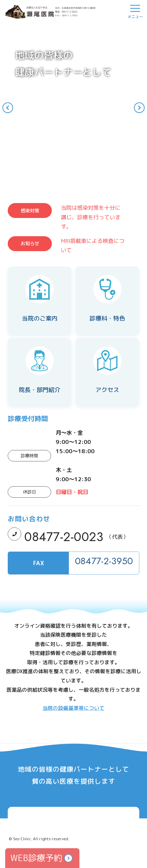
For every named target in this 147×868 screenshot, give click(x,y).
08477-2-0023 (64, 537)
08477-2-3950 (104, 561)
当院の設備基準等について (73, 708)
